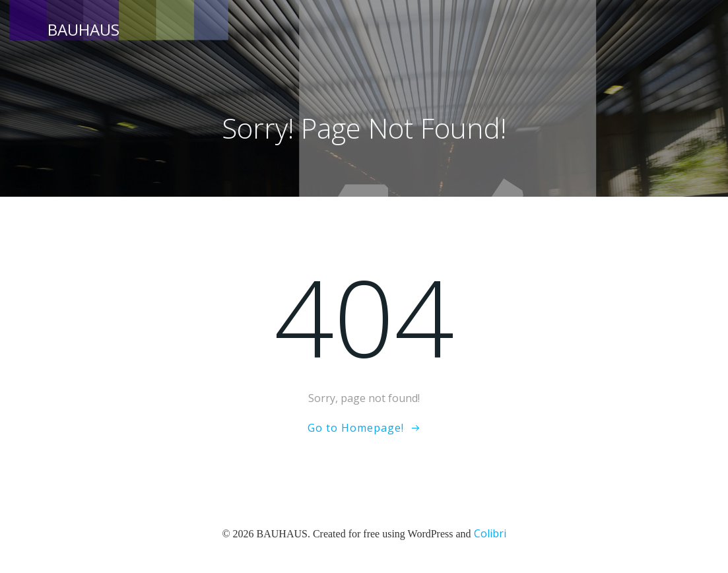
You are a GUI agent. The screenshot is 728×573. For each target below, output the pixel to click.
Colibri (490, 533)
